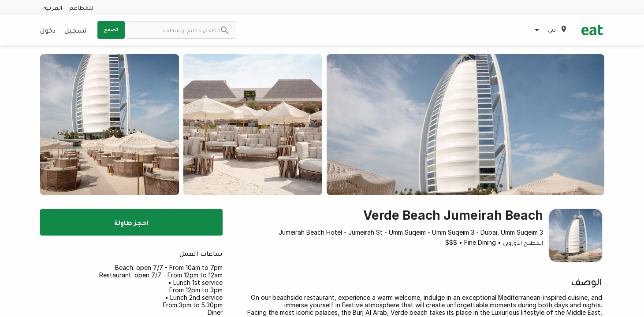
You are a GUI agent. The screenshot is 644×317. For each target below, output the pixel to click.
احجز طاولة (131, 222)
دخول (48, 30)
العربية (53, 7)
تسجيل (75, 30)
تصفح (111, 29)
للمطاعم (81, 7)
